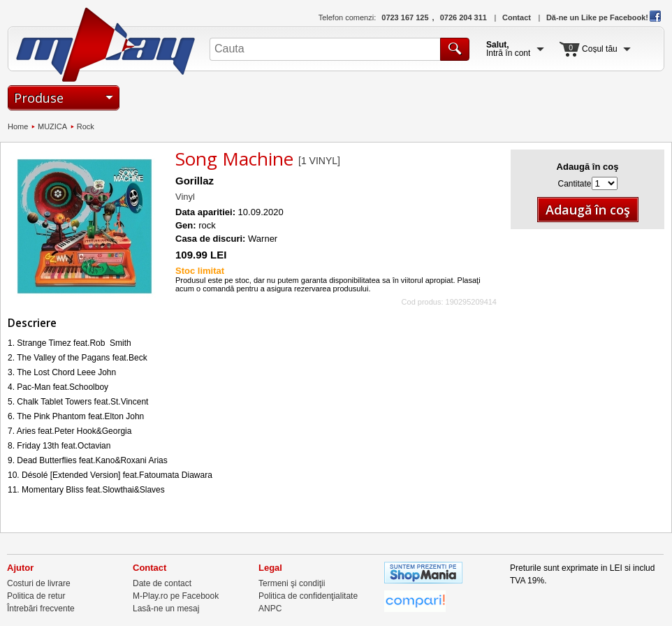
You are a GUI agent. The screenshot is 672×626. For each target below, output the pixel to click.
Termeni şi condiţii (292, 583)
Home (18, 126)
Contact (517, 17)
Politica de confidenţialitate (308, 596)
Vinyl (185, 197)
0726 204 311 (463, 17)
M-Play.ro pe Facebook (176, 596)
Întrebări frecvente (41, 609)
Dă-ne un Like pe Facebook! (604, 17)
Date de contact (162, 583)
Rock (86, 126)
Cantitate (574, 184)
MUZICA (52, 126)
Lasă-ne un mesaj (166, 609)
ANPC (270, 609)
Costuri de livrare (39, 583)
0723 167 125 (405, 17)
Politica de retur (36, 596)
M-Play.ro (106, 45)
